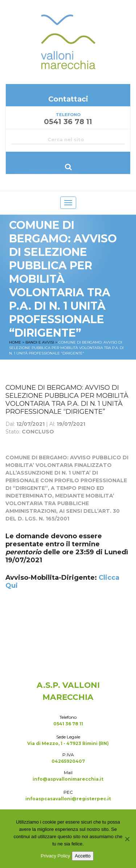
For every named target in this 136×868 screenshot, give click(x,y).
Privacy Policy (55, 856)
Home (15, 342)
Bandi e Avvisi (40, 342)
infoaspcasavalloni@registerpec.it (68, 799)
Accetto (83, 856)
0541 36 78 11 (68, 724)
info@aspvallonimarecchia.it (68, 779)
